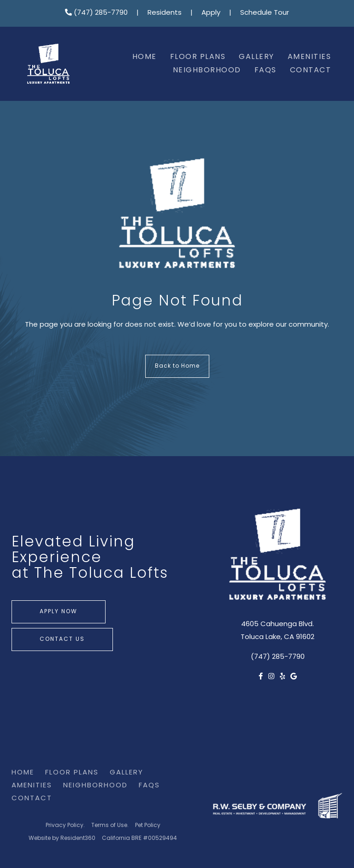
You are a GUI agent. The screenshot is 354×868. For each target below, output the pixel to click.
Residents (165, 13)
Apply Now (59, 612)
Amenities (310, 57)
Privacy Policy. (65, 826)
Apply (211, 13)
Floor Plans (198, 57)
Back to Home (177, 366)
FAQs (265, 70)
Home (145, 57)
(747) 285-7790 (96, 13)
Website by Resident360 (62, 839)
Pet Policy (148, 826)
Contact (311, 70)
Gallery (257, 57)
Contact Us (62, 639)
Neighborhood (207, 70)
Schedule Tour (265, 13)
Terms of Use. (110, 826)
